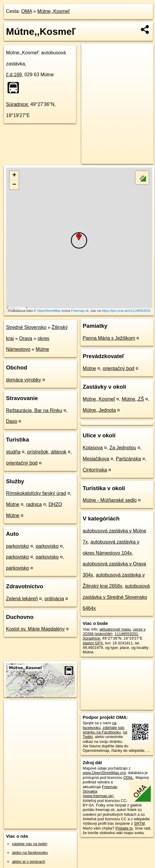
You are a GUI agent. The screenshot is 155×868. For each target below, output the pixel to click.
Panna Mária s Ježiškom (109, 338)
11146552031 (126, 634)
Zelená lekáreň (22, 599)
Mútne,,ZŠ (133, 399)
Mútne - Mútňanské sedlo (110, 500)
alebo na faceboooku (30, 853)
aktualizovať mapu (115, 629)
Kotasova (93, 448)
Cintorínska (95, 470)
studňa (13, 452)
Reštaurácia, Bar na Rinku (34, 410)
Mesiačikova (96, 459)
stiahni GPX (93, 643)
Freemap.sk (80, 311)
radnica (34, 504)
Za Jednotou (123, 448)
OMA (27, 11)
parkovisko (17, 546)
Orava (26, 338)
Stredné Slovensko (26, 327)
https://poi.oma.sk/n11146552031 (126, 311)
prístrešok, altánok (47, 452)
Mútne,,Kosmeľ (53, 11)
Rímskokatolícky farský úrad (36, 493)
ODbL (128, 778)
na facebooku (99, 725)
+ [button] (14, 176)
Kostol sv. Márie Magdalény (35, 629)
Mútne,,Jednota (99, 410)
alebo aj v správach (29, 862)
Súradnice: (18, 104)
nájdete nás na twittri (30, 844)
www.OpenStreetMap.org (104, 773)
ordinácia (54, 599)
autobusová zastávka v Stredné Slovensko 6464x (116, 597)
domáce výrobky (24, 380)
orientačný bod (22, 463)
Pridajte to (124, 828)
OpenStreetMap (49, 311)
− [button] (14, 185)
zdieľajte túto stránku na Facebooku (103, 730)
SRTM (139, 823)
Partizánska (129, 459)
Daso (12, 421)
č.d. (14, 75)
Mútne (42, 349)
